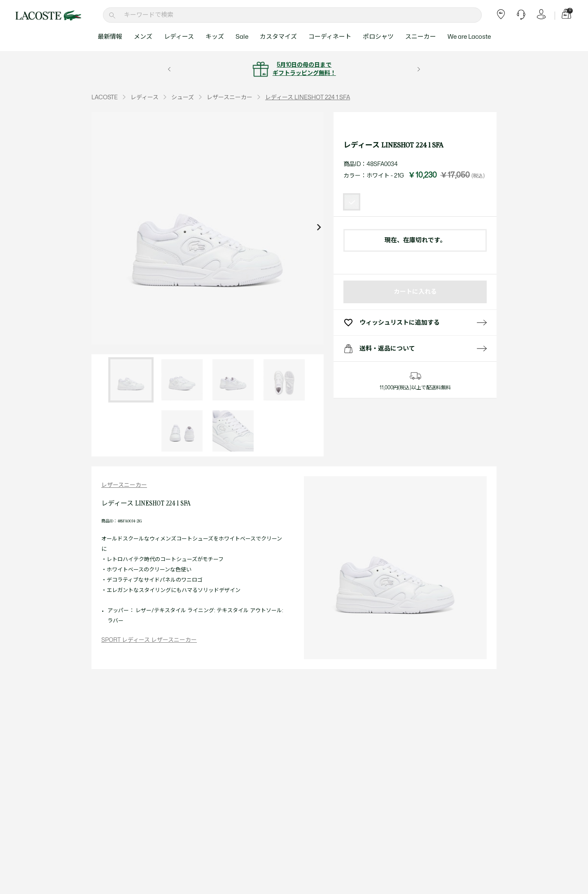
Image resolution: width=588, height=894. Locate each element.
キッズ (215, 37)
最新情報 (110, 37)
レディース (179, 37)
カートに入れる (415, 292)
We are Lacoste (469, 37)
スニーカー (421, 37)
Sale (242, 37)
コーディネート (330, 37)
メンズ (143, 37)
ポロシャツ (378, 37)
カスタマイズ (278, 37)
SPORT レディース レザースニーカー (149, 640)
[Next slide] (319, 228)
